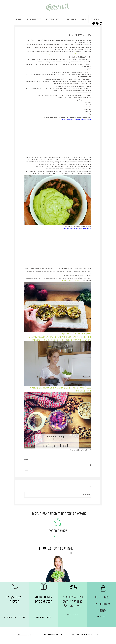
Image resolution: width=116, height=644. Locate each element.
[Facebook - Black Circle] (97, 23)
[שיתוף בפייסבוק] (91, 465)
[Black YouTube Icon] (44, 548)
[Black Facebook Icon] (39, 548)
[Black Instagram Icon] (49, 548)
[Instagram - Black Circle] (94, 23)
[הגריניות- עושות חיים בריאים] (14, 617)
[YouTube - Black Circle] (101, 23)
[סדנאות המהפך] (73, 615)
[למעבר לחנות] (102, 617)
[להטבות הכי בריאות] (43, 617)
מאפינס (26, 459)
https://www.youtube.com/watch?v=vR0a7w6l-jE (77, 229)
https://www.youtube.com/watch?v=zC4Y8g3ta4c (77, 119)
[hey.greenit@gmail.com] (52, 635)
